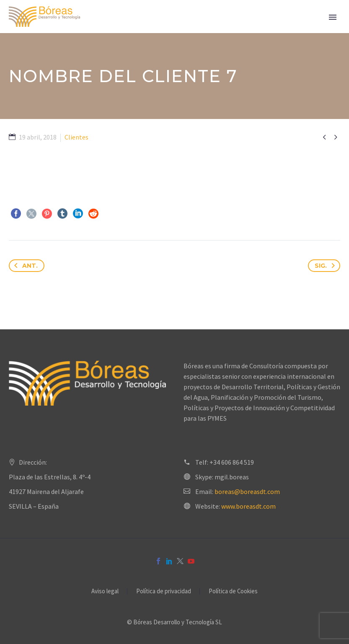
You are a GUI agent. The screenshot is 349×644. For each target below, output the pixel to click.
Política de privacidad (164, 591)
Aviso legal (105, 591)
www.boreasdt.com (248, 506)
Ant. (24, 266)
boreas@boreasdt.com (247, 491)
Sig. (326, 266)
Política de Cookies (233, 591)
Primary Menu (333, 17)
